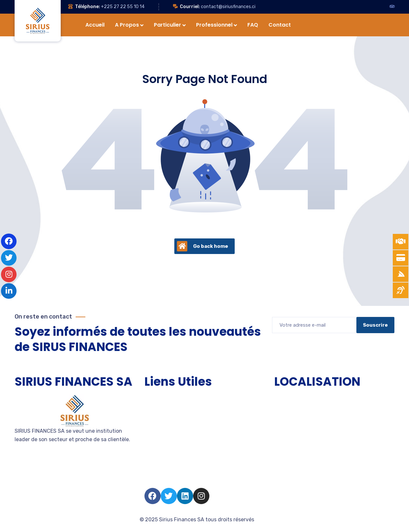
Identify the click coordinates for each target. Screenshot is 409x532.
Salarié (153, 469)
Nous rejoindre (162, 457)
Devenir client (161, 445)
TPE (149, 410)
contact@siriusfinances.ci (228, 7)
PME (149, 422)
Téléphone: (87, 7)
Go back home (203, 246)
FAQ (149, 480)
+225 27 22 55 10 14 (123, 7)
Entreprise (157, 434)
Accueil (154, 399)
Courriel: (190, 7)
